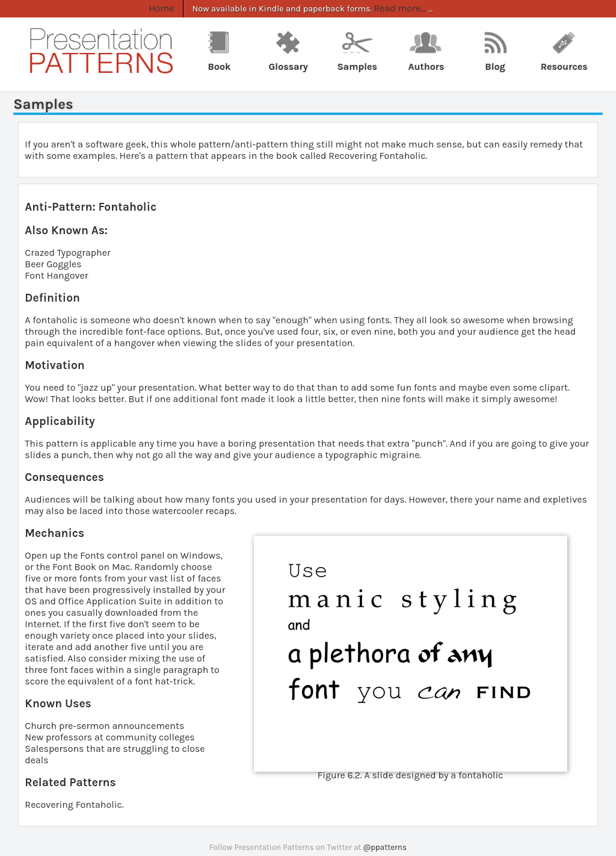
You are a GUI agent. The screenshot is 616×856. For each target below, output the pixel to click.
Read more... (398, 8)
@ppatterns (385, 847)
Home (162, 8)
